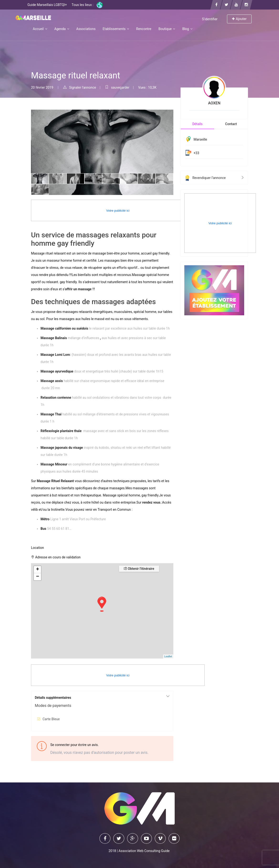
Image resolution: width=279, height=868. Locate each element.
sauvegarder (117, 87)
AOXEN (214, 103)
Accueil (40, 29)
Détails (197, 124)
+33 (196, 153)
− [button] (38, 577)
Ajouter (239, 19)
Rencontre (144, 29)
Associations (86, 29)
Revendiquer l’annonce (214, 178)
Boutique (167, 29)
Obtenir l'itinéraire (139, 569)
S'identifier (210, 19)
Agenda (62, 29)
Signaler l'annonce (80, 87)
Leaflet (168, 656)
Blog (187, 29)
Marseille (200, 139)
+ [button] (38, 570)
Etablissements (116, 29)
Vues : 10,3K (147, 87)
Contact (231, 124)
